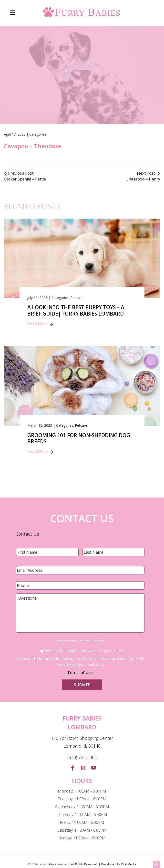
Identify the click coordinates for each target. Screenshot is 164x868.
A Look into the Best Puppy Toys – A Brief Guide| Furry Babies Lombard (76, 310)
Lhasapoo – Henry (143, 179)
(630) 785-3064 (82, 757)
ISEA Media (129, 864)
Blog (65, 96)
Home (48, 96)
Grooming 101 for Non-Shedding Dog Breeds (79, 438)
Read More (38, 324)
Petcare (76, 298)
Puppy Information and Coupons (80, 641)
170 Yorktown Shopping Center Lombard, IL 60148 (82, 742)
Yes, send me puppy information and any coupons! (84, 651)
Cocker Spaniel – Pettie (25, 179)
